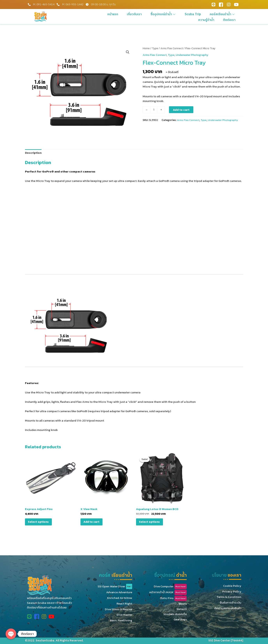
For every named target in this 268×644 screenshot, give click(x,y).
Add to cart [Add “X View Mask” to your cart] (93, 523)
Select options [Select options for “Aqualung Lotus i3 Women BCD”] (151, 523)
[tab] (34, 153)
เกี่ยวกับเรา (126, 14)
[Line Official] (213, 4)
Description (34, 153)
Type (155, 48)
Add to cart (182, 109)
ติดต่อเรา (231, 19)
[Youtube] (236, 4)
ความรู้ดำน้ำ (230, 14)
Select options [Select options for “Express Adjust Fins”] (40, 523)
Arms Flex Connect (172, 48)
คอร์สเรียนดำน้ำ (204, 14)
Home (146, 48)
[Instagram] (229, 4)
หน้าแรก (108, 14)
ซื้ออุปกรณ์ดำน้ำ (152, 14)
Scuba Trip (178, 14)
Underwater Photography (194, 55)
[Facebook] (221, 4)
